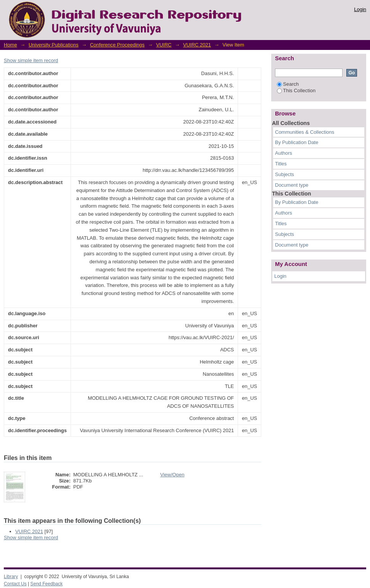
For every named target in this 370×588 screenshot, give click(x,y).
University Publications (54, 45)
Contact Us (15, 584)
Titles (281, 164)
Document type (292, 185)
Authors (284, 153)
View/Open (172, 475)
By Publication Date (297, 142)
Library (11, 577)
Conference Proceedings (117, 45)
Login (360, 9)
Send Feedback (47, 584)
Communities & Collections (305, 132)
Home (10, 45)
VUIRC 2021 (197, 45)
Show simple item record (31, 60)
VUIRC (164, 45)
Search (288, 84)
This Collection (296, 91)
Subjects (285, 174)
